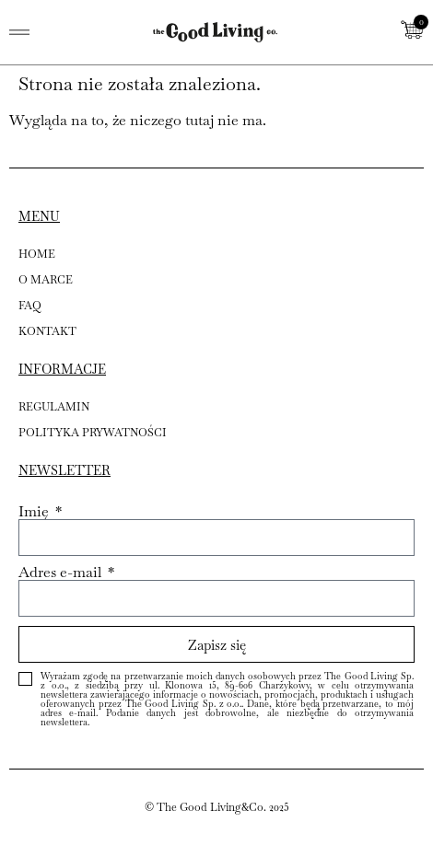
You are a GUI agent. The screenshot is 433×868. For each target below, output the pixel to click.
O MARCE (46, 280)
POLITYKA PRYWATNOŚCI (93, 433)
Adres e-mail (62, 573)
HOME (37, 254)
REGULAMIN (54, 407)
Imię (35, 512)
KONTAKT (47, 331)
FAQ (30, 306)
